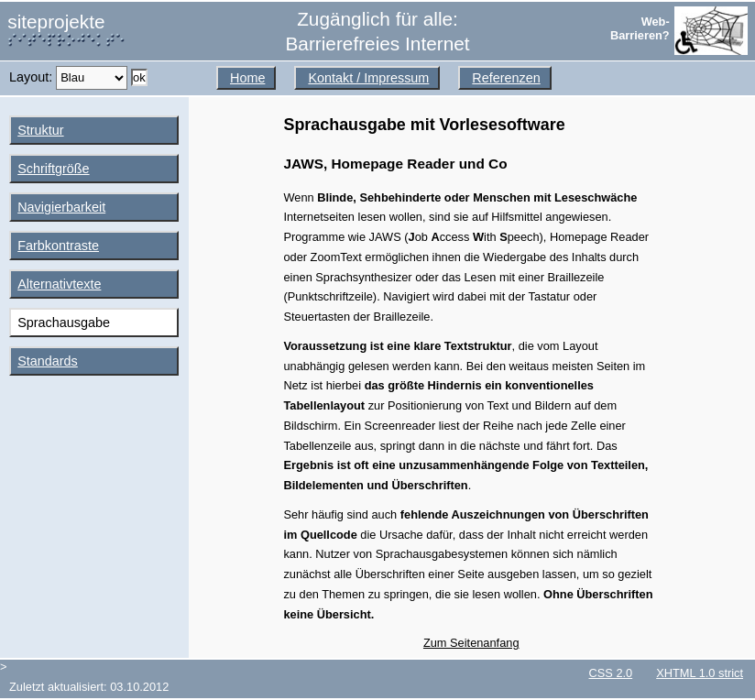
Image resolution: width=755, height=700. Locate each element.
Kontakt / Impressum (368, 78)
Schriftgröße (53, 169)
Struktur (40, 130)
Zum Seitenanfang (471, 643)
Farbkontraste (58, 246)
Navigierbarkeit (61, 207)
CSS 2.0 (611, 673)
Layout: (33, 77)
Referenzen (506, 78)
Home (247, 78)
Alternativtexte (59, 284)
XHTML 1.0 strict (700, 673)
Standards (48, 361)
